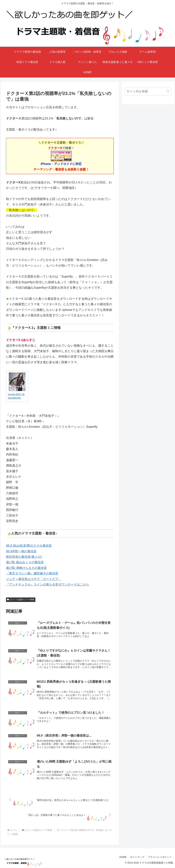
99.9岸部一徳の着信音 (21, 551)
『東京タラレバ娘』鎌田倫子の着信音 (32, 573)
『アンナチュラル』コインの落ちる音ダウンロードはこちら (48, 584)
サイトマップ (137, 857)
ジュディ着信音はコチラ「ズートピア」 (34, 579)
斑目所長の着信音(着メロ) (24, 557)
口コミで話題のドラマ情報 (21, 600)
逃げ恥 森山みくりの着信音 (25, 562)
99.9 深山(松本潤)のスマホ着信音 (29, 546)
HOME (123, 857)
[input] (148, 91)
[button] (168, 91)
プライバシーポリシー (160, 857)
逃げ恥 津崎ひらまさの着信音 (26, 568)
